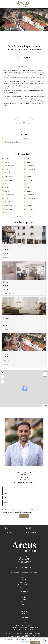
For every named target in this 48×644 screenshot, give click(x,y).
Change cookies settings (17, 636)
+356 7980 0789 (25, 480)
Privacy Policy (28, 634)
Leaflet (45, 405)
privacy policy (25, 510)
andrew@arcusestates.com (25, 482)
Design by (34, 636)
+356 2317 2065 (25, 477)
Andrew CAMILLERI (24, 472)
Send (24, 516)
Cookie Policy (38, 634)
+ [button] (2, 373)
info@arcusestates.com (25, 587)
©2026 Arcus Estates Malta (14, 634)
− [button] (2, 377)
